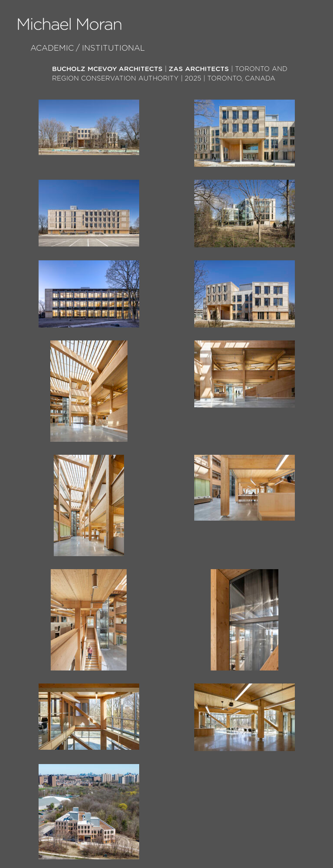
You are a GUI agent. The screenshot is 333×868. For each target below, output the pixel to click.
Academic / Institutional (88, 49)
